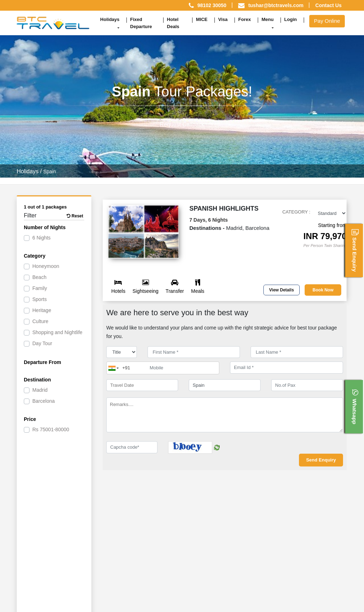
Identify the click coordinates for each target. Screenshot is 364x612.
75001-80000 (51, 429)
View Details (282, 290)
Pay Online (327, 21)
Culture (40, 321)
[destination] (225, 385)
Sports (39, 299)
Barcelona (44, 401)
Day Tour (42, 343)
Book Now (323, 290)
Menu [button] (268, 19)
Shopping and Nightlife (57, 332)
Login (291, 19)
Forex (244, 19)
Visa (223, 19)
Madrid (40, 390)
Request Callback (182, 124)
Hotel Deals (173, 23)
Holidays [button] (110, 19)
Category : (296, 212)
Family (40, 288)
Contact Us (328, 5)
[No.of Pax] (307, 385)
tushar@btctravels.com (276, 5)
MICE (202, 19)
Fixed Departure (141, 23)
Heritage (42, 310)
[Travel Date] (142, 385)
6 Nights (41, 238)
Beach (39, 277)
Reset (75, 216)
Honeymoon (46, 266)
